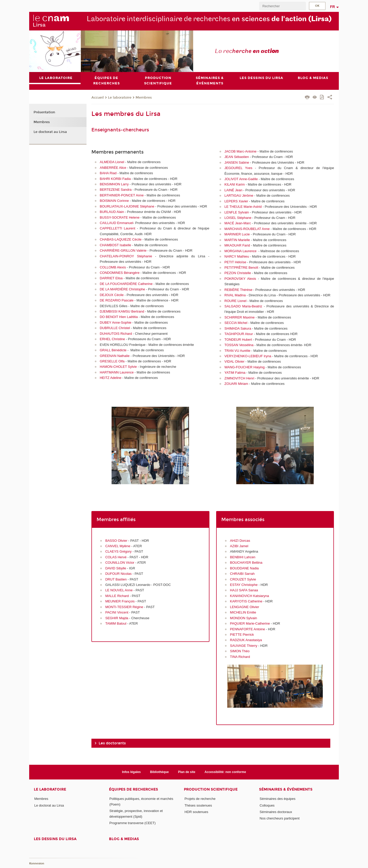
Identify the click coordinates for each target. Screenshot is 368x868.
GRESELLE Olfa (112, 361)
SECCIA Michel (236, 323)
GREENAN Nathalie (115, 356)
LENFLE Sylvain (237, 212)
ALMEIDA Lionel (112, 162)
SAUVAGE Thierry (244, 646)
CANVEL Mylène (118, 546)
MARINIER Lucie (237, 234)
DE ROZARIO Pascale (117, 300)
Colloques (267, 805)
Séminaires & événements (286, 789)
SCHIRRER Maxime (240, 317)
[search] (283, 6)
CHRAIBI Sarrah (242, 574)
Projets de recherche (200, 799)
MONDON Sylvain (244, 618)
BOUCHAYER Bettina (246, 563)
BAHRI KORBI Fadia (115, 179)
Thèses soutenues (198, 805)
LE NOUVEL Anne (119, 590)
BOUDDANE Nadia (244, 568)
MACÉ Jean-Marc (238, 223)
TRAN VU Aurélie (237, 351)
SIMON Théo (240, 651)
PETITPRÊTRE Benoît (241, 268)
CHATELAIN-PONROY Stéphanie (126, 256)
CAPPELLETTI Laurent (117, 229)
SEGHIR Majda (117, 618)
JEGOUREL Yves (238, 168)
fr (332, 7)
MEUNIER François (120, 601)
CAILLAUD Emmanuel (116, 223)
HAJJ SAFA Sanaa (244, 590)
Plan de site (187, 772)
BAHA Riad (108, 173)
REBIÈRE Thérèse (238, 290)
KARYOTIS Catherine (246, 601)
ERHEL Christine (112, 339)
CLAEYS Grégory (119, 552)
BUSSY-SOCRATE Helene (120, 217)
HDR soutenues (196, 812)
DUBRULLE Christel (115, 328)
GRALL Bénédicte (113, 350)
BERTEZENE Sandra (116, 190)
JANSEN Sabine (237, 162)
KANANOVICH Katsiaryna (250, 596)
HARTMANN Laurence (117, 372)
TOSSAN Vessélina (239, 345)
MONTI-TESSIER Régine (124, 607)
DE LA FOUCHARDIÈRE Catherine (126, 284)
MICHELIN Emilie (243, 612)
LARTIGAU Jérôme (239, 196)
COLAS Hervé (116, 557)
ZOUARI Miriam (236, 384)
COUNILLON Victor (120, 563)
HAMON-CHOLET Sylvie (118, 367)
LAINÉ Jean (233, 190)
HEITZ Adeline (111, 378)
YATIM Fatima (235, 373)
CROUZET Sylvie (243, 579)
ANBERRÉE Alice (113, 168)
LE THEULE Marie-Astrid (243, 207)
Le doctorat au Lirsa (50, 132)
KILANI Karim (235, 185)
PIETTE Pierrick (242, 635)
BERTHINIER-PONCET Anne (122, 195)
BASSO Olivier (117, 541)
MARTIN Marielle (237, 240)
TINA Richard (241, 657)
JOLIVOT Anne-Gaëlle (241, 179)
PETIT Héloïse (235, 262)
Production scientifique (211, 789)
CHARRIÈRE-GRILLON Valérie (123, 250)
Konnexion (37, 863)
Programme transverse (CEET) (133, 823)
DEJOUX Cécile (112, 295)
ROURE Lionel (235, 301)
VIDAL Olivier (234, 362)
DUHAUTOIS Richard (116, 334)
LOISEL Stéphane (238, 218)
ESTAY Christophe (244, 585)
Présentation (44, 113)
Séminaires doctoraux (276, 812)
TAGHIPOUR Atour (239, 334)
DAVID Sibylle (116, 568)
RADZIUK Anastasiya (246, 640)
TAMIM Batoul (116, 623)
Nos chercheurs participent (280, 818)
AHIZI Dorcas (240, 541)
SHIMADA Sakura (238, 328)
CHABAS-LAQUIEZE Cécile (121, 239)
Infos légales (131, 772)
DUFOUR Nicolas (119, 574)
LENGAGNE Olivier (245, 607)
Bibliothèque (159, 772)
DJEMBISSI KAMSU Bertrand (122, 311)
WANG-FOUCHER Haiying (245, 367)
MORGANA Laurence (240, 251)
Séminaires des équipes (277, 799)
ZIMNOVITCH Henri (239, 378)
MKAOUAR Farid (237, 245)
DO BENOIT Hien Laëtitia (119, 317)
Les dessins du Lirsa (55, 839)
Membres (144, 98)
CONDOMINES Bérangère (120, 273)
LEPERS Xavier (236, 201)
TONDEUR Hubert (238, 340)
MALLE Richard (117, 596)
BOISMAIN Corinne (114, 201)
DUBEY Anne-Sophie (116, 322)
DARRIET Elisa (111, 278)
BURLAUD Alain (112, 212)
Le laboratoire (120, 98)
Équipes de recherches (134, 789)
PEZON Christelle (238, 273)
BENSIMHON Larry (114, 184)
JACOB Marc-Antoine (240, 151)
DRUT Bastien (116, 579)
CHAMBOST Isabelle (115, 245)
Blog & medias (124, 839)
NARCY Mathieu (237, 256)
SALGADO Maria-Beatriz (243, 306)
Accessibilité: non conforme (225, 772)
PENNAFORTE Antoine (248, 629)
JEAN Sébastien (237, 157)
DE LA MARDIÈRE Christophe (122, 289)
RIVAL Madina (235, 295)
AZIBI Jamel (239, 546)
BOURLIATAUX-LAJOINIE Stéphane (127, 206)
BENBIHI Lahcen (243, 557)
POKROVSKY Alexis (240, 279)
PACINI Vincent (117, 612)
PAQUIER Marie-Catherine (250, 623)
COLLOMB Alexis (113, 267)
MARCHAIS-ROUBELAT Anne (247, 229)
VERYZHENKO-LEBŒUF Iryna (248, 356)
